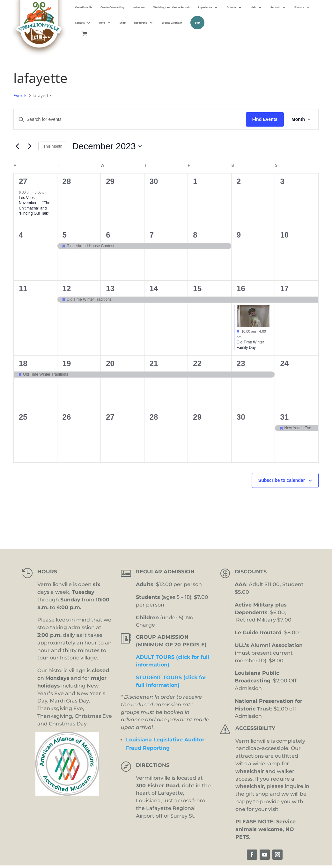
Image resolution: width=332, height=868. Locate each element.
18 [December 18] (23, 363)
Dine (102, 22)
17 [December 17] (284, 288)
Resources (140, 22)
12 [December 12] (67, 288)
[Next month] (30, 146)
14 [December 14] (154, 288)
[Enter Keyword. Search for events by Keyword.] (130, 119)
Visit (253, 7)
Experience (205, 7)
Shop (123, 22)
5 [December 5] (65, 235)
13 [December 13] (110, 288)
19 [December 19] (67, 363)
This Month (53, 146)
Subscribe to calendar (282, 480)
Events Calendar (172, 22)
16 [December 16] (241, 288)
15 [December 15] (197, 288)
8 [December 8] (195, 235)
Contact (80, 22)
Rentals (275, 7)
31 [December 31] (284, 417)
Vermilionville (84, 7)
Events (20, 96)
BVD (197, 22)
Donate (231, 7)
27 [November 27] (23, 181)
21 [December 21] (154, 363)
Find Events (265, 119)
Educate (299, 7)
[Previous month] (17, 146)
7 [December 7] (152, 235)
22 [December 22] (197, 363)
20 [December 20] (110, 363)
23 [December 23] (241, 363)
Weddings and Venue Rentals (172, 7)
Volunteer (139, 7)
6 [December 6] (108, 235)
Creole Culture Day (112, 7)
